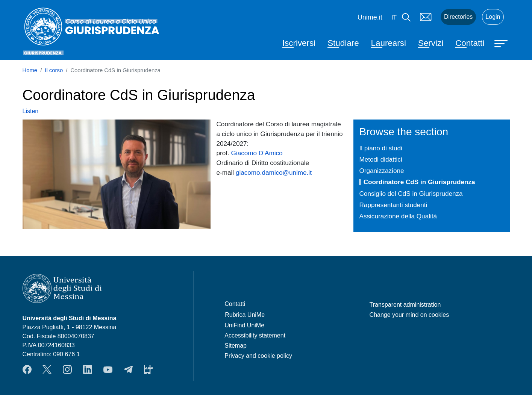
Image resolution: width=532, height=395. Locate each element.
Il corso (54, 70)
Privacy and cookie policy (258, 356)
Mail (426, 17)
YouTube (108, 369)
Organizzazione (382, 171)
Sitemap (236, 346)
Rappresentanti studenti (393, 205)
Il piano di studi (381, 148)
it (394, 17)
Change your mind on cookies (409, 315)
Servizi (431, 43)
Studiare (343, 43)
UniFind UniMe (244, 325)
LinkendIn (88, 369)
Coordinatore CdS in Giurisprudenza (419, 182)
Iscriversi (299, 43)
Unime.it (370, 17)
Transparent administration (405, 305)
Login (493, 17)
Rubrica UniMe (245, 315)
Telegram (128, 369)
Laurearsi (389, 43)
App (149, 369)
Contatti (470, 43)
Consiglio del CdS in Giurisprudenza (411, 194)
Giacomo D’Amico (257, 153)
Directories (458, 17)
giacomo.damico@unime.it (274, 173)
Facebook (27, 369)
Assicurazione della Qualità (398, 216)
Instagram (67, 369)
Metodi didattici (381, 159)
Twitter (47, 369)
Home (30, 70)
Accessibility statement (255, 335)
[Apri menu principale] (502, 43)
